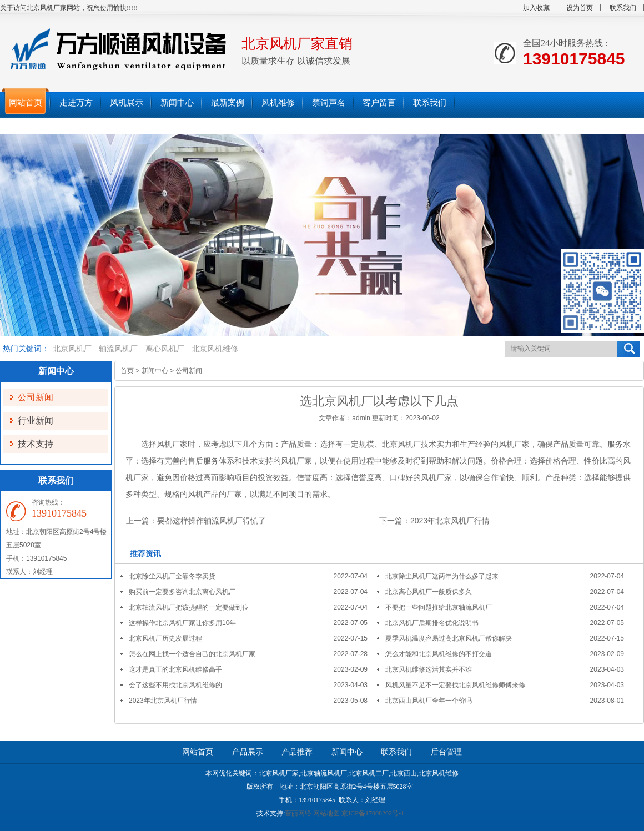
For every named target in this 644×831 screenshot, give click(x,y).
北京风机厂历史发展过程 (165, 638)
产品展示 (248, 752)
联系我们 (623, 8)
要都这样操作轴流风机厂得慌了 (212, 521)
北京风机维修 (215, 349)
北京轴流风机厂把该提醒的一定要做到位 (189, 607)
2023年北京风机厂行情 (450, 521)
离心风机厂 (165, 349)
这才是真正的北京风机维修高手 (175, 669)
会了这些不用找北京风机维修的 (175, 685)
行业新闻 (36, 420)
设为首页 (580, 8)
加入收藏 (536, 8)
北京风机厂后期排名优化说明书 (432, 623)
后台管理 (446, 752)
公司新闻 (36, 397)
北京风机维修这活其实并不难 (429, 669)
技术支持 (36, 444)
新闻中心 (155, 371)
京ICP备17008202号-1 (373, 813)
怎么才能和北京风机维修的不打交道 (439, 654)
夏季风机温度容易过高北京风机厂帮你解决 (449, 638)
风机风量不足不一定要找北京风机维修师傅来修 (455, 685)
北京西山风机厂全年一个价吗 (429, 701)
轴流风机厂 (118, 349)
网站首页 (198, 752)
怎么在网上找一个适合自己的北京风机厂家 (192, 654)
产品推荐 (297, 752)
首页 (127, 371)
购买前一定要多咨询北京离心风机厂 (182, 592)
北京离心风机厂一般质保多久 (429, 592)
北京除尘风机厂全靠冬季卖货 (172, 576)
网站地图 (326, 813)
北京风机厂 (72, 349)
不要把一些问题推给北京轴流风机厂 (439, 607)
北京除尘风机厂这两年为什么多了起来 (442, 576)
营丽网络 (298, 813)
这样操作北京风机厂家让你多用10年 (182, 623)
